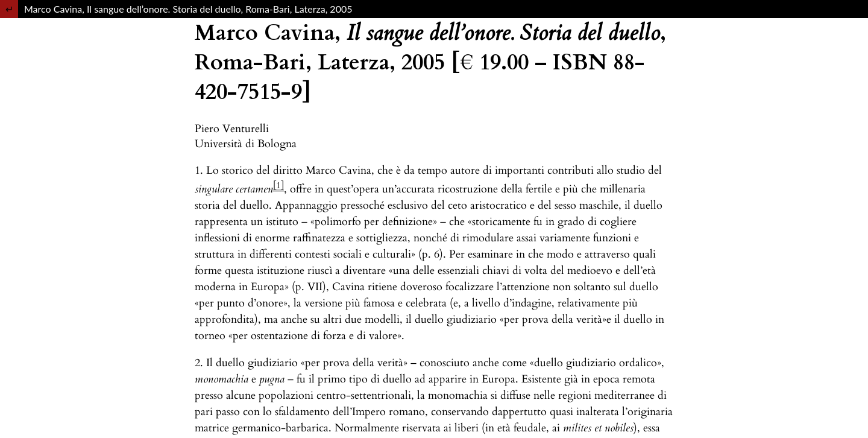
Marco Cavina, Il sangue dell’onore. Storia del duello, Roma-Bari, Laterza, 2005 (188, 9)
